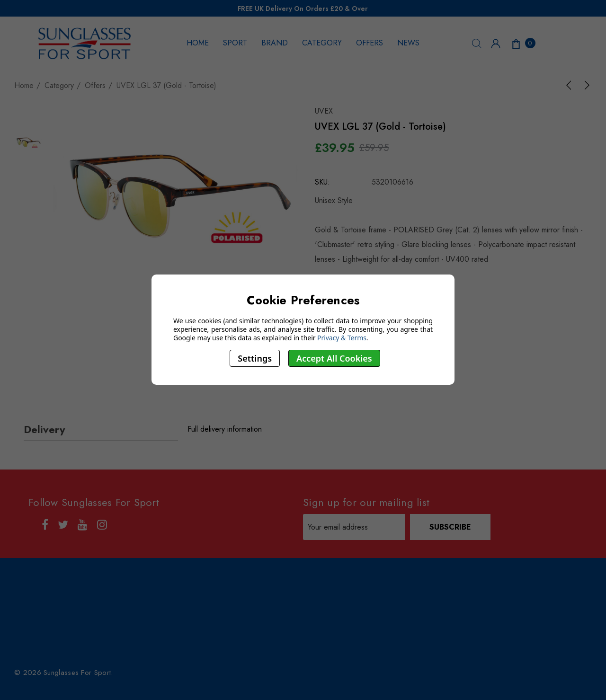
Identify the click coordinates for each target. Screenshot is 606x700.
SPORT (235, 43)
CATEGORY (322, 43)
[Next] (585, 85)
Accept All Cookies (334, 358)
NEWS (408, 43)
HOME (198, 43)
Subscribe (450, 527)
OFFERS (370, 43)
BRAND (275, 43)
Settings (255, 358)
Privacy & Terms (342, 338)
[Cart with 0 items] (523, 43)
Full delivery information (225, 429)
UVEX (324, 111)
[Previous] (570, 85)
